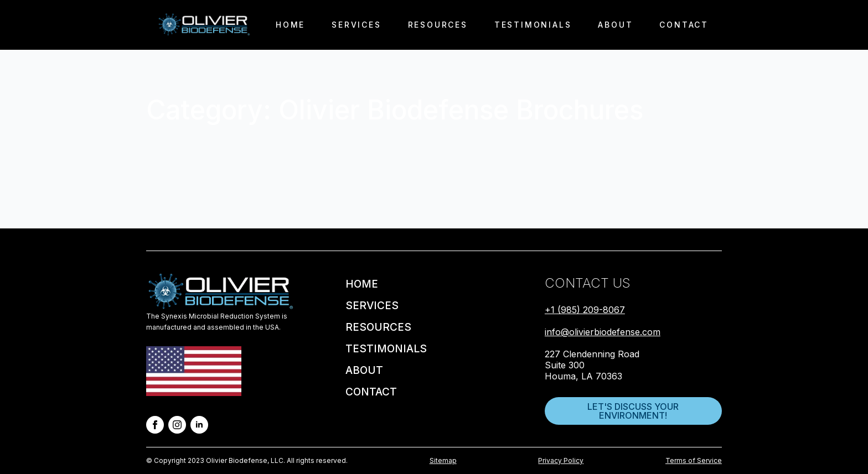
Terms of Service (694, 460)
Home (290, 25)
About (615, 25)
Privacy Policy (561, 460)
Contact (684, 25)
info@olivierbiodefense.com (603, 332)
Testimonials (533, 25)
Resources (438, 25)
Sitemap (443, 460)
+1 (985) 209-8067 (585, 310)
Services (356, 25)
